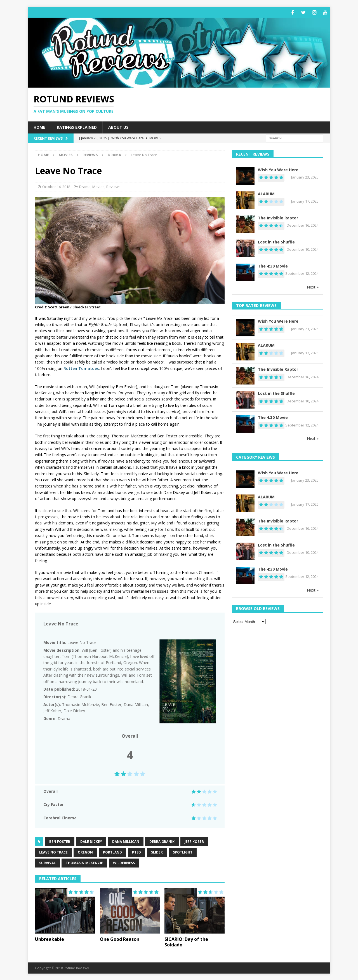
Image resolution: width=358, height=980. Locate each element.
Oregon (85, 851)
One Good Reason (120, 938)
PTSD (136, 851)
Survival (47, 862)
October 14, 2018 (56, 186)
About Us (118, 126)
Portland (112, 851)
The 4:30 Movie (273, 265)
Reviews (90, 154)
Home (39, 126)
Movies (66, 154)
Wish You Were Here (278, 169)
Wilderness (124, 862)
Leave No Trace (53, 851)
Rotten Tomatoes (81, 368)
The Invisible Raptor (278, 217)
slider (157, 851)
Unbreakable (50, 938)
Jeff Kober (194, 841)
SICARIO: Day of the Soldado (186, 941)
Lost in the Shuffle (276, 241)
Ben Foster (60, 841)
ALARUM (266, 193)
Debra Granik (162, 841)
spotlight (183, 851)
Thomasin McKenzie (84, 862)
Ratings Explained (77, 126)
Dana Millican (126, 841)
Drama (85, 186)
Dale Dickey (91, 841)
